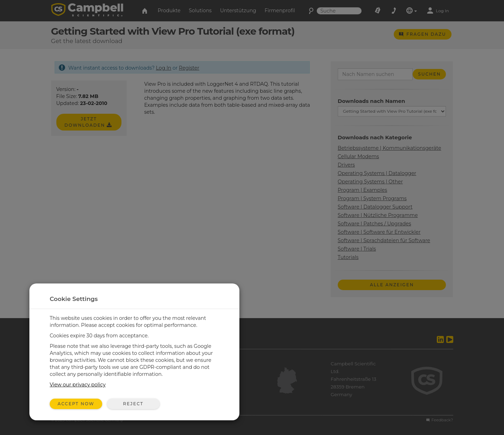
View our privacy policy (78, 385)
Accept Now (76, 404)
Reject (133, 404)
